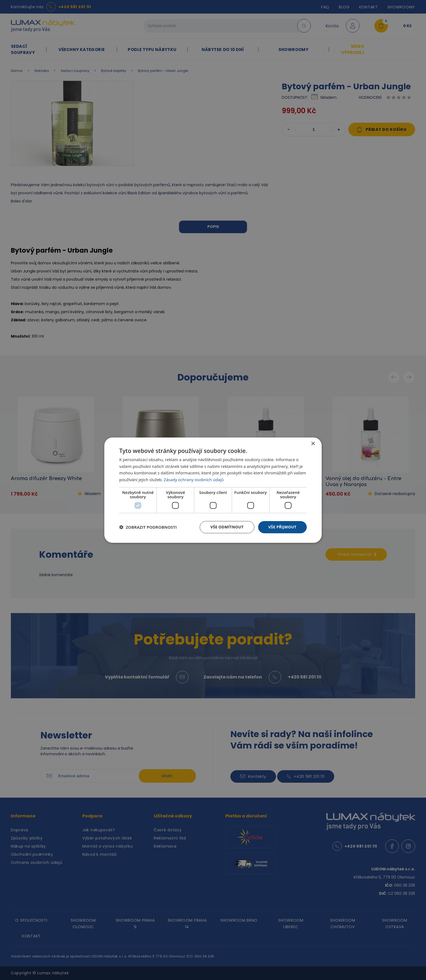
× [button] (313, 444)
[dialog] (213, 490)
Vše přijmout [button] (282, 527)
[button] (148, 527)
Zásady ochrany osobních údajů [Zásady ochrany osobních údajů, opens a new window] (194, 480)
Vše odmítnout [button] (227, 527)
